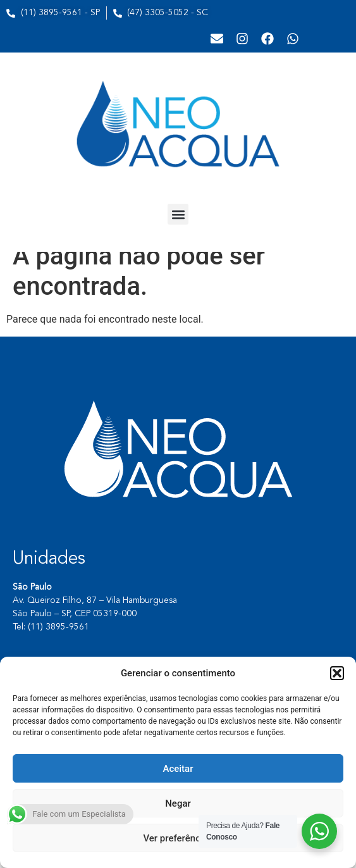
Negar (178, 803)
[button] (337, 673)
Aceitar (178, 769)
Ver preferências (178, 838)
